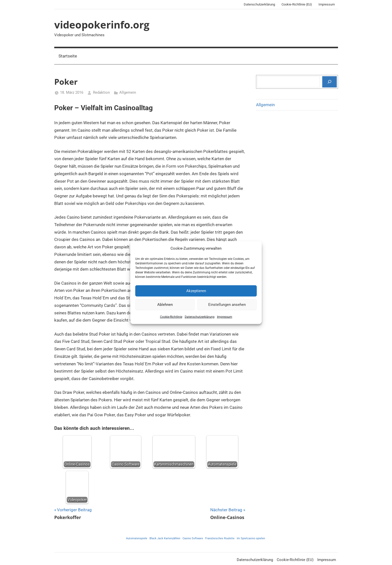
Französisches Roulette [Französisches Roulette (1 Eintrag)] (220, 538)
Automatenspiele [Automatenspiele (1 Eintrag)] (137, 538)
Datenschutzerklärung (200, 317)
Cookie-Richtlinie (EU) (297, 4)
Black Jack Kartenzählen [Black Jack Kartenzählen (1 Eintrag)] (165, 538)
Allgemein (128, 92)
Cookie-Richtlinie (171, 317)
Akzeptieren (196, 291)
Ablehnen (165, 305)
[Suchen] (329, 82)
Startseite (68, 56)
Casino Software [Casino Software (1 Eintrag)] (193, 538)
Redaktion (101, 92)
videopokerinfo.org (102, 25)
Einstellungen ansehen (227, 305)
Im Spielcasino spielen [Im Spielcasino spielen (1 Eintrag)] (251, 538)
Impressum (225, 317)
